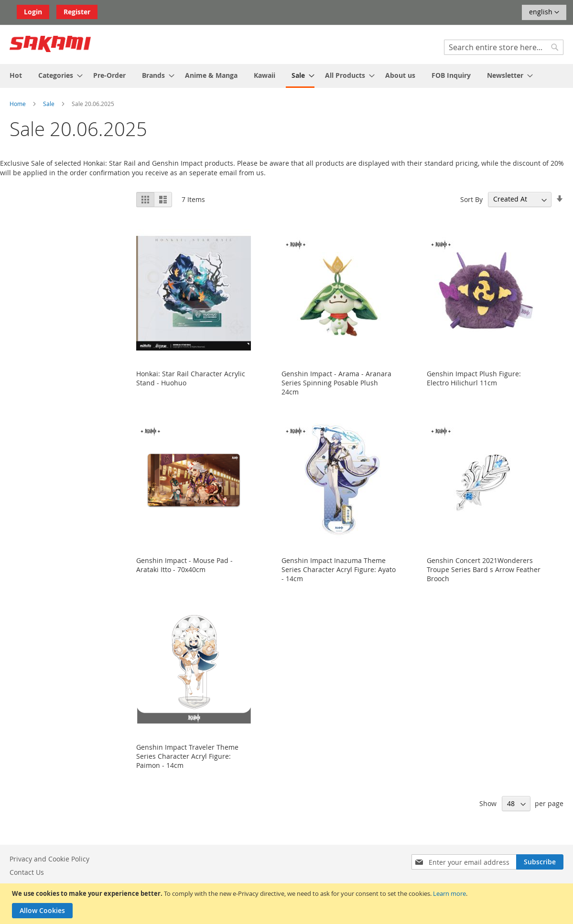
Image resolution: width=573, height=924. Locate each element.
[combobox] (504, 47)
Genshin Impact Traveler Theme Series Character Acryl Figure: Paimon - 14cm (187, 756)
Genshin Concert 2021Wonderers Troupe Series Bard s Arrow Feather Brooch (484, 569)
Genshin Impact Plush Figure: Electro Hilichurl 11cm (474, 378)
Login (33, 12)
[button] (544, 12)
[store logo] (50, 44)
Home (18, 104)
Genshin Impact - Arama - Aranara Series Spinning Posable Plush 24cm (336, 383)
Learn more (449, 893)
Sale (49, 104)
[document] (288, 904)
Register (77, 12)
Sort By (471, 199)
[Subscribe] (540, 862)
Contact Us (27, 872)
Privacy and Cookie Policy (49, 859)
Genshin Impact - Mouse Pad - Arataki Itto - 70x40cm (184, 565)
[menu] (286, 76)
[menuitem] (16, 75)
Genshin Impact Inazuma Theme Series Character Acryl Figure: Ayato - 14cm (339, 569)
